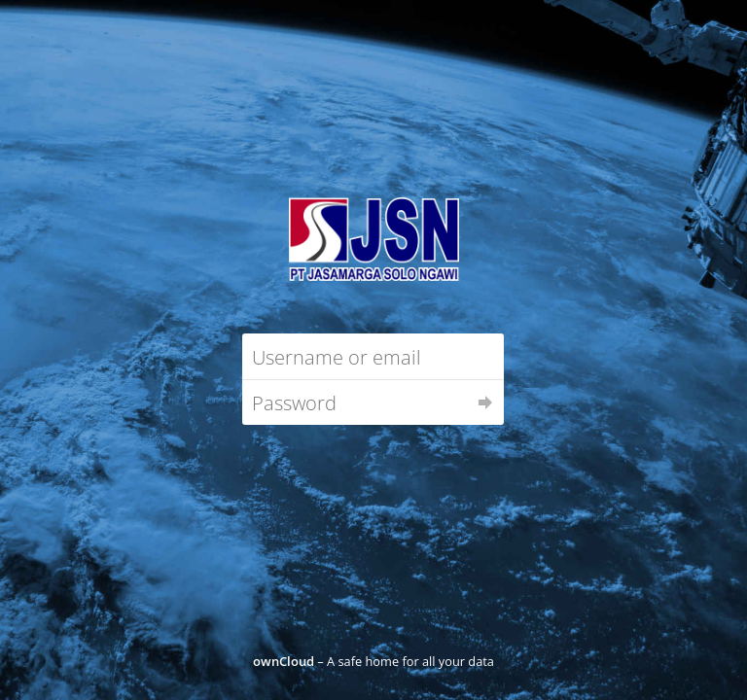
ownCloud (284, 661)
